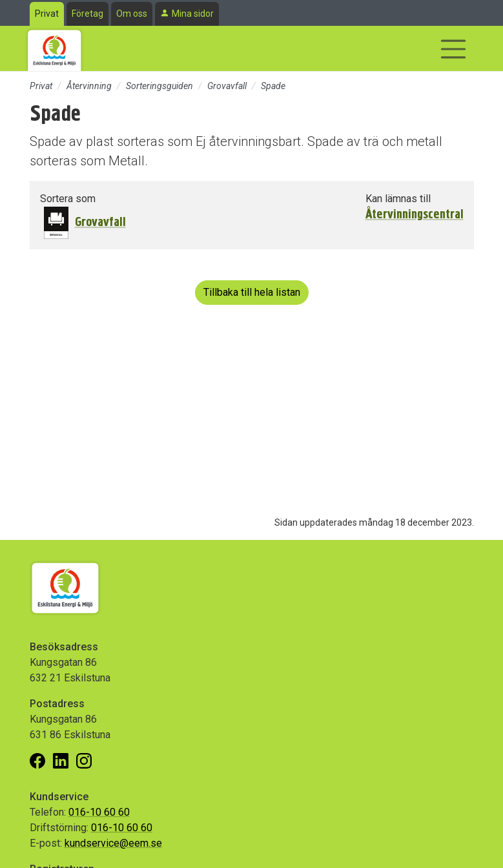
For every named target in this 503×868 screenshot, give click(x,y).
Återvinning (89, 86)
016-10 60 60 (99, 812)
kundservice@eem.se (113, 843)
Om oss (132, 14)
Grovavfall (227, 86)
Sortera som (68, 199)
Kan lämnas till (398, 199)
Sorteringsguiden (159, 86)
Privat (47, 14)
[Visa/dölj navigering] (453, 49)
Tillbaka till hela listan (252, 292)
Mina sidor (193, 14)
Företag (87, 14)
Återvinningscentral (415, 214)
